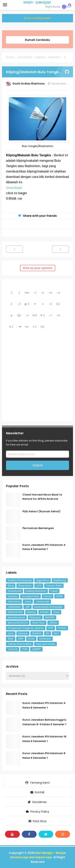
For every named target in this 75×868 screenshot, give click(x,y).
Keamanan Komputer (48, 607)
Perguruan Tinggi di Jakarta (26, 628)
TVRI (25, 649)
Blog (11, 586)
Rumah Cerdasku (37, 40)
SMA (11, 639)
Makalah (35, 617)
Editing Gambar (36, 591)
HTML (59, 596)
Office (53, 623)
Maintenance (16, 617)
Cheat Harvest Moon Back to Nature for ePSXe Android (42, 497)
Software (45, 639)
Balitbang (60, 580)
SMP (21, 639)
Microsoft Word (18, 623)
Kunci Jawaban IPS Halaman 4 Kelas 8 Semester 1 (44, 547)
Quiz (11, 633)
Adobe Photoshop (20, 580)
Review (23, 633)
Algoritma (43, 580)
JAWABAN (14, 607)
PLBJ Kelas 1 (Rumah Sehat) (41, 511)
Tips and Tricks (45, 644)
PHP (51, 628)
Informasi (14, 601)
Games (13, 596)
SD (47, 633)
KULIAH (44, 612)
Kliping (31, 612)
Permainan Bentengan (38, 528)
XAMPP (36, 649)
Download (14, 188)
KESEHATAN (15, 612)
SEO (56, 633)
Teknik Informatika (20, 644)
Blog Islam (25, 586)
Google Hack (30, 596)
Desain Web (54, 586)
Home (48, 596)
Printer (62, 628)
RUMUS (37, 633)
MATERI (50, 617)
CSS (39, 586)
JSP (27, 607)
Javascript (42, 601)
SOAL (31, 639)
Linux (56, 612)
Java (28, 601)
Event (54, 591)
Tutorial (13, 649)
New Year (38, 623)
